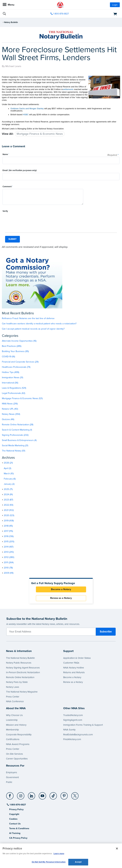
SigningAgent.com (73, 720)
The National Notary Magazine (22, 692)
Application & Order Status (77, 658)
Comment (8, 187)
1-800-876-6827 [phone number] (61, 14)
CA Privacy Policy (18, 838)
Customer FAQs (71, 663)
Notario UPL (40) (10, 409)
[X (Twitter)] (75, 795)
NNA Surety (69, 730)
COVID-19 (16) (8, 357)
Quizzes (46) (8, 419)
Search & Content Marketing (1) (17, 430)
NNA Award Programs (18, 744)
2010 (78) (8, 568)
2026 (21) (8, 463)
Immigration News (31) (12, 377)
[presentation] (27, 220)
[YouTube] (42, 795)
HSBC (26, 115)
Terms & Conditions (19, 828)
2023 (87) (8, 500)
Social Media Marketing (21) (15, 445)
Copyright (14, 814)
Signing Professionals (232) (15, 435)
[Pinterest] (64, 795)
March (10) (9, 474)
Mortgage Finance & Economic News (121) (22, 398)
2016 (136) (9, 536)
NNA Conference (15, 701)
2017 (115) (8, 531)
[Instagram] (21, 795)
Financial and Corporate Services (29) (20, 362)
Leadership (12, 720)
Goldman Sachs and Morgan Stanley (27, 109)
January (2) (9, 484)
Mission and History (16, 725)
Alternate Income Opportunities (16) (19, 341)
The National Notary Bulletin (20, 658)
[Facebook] (10, 795)
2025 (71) (8, 489)
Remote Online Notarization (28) (18, 425)
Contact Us (15, 824)
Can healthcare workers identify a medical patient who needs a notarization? (39, 324)
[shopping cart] (101, 14)
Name (6, 154)
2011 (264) (9, 562)
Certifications (13, 739)
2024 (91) (8, 494)
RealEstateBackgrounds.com (78, 735)
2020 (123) (9, 515)
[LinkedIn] (32, 795)
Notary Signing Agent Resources (23, 668)
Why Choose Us (14, 715)
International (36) (10, 383)
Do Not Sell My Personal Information (49, 862)
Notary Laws (13, 687)
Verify (5, 211)
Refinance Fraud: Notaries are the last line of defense (28, 318)
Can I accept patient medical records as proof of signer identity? (33, 329)
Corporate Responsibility (19, 735)
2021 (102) (9, 510)
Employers (12, 772)
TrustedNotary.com (73, 715)
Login (115, 5)
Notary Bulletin (11, 22)
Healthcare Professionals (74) (16, 367)
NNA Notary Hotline (74, 668)
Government (12, 777)
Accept (78, 862)
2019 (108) (9, 521)
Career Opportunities (17, 759)
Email (20, 170)
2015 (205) (9, 542)
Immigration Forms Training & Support (83, 725)
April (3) (7, 468)
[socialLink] (10, 797)
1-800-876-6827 (18, 805)
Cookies (13, 819)
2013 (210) (9, 552)
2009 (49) (9, 573)
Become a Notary (61, 589)
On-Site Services (14, 754)
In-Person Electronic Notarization (23, 672)
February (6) (10, 479)
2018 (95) (8, 526)
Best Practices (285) (12, 346)
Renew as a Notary (61, 598)
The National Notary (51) (14, 451)
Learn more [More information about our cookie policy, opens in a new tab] (59, 854)
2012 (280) (9, 557)
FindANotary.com (72, 739)
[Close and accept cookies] (117, 849)
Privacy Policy (16, 809)
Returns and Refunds (74, 672)
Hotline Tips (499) (10, 372)
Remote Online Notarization (20, 677)
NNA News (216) (10, 404)
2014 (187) (9, 547)
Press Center (13, 697)
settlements (68, 89)
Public (9, 782)
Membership (12, 730)
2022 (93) (8, 505)
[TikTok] (53, 795)
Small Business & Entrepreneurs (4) (19, 440)
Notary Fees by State (17, 682)
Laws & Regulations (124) (14, 388)
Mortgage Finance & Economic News (40, 134)
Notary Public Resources (19, 663)
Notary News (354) (11, 414)
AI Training (15, 833)
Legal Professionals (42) (14, 393)
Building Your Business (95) (15, 351)
